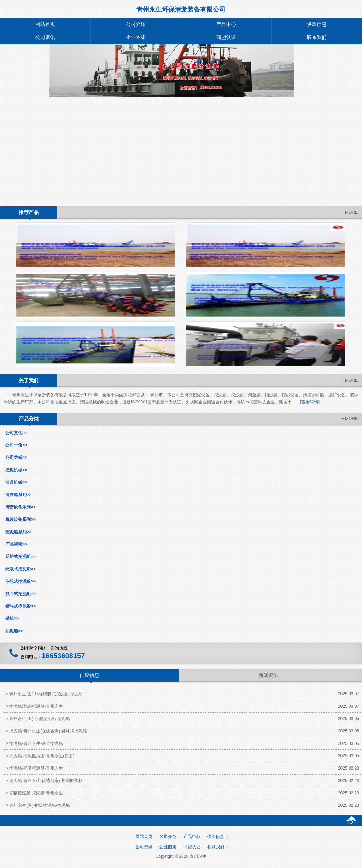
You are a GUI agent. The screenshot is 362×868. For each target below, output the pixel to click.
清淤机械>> (16, 482)
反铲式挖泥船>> (21, 557)
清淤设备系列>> (21, 507)
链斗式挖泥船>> (21, 606)
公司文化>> (16, 433)
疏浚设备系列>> (21, 519)
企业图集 (136, 37)
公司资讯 (45, 37)
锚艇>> (12, 619)
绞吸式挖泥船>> (21, 569)
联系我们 (317, 37)
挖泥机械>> (16, 470)
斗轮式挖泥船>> (21, 581)
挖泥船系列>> (18, 532)
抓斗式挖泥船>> (21, 594)
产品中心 (226, 24)
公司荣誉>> (16, 458)
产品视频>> (16, 544)
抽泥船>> (14, 631)
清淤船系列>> (18, 495)
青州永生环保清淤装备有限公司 (181, 10)
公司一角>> (16, 445)
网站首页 (45, 24)
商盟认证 (226, 37)
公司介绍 (136, 24)
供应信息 (317, 24)
